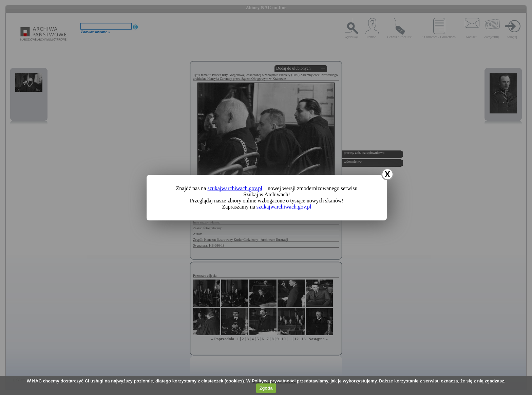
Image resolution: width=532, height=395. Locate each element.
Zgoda (266, 388)
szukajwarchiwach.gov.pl (235, 188)
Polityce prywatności (274, 381)
